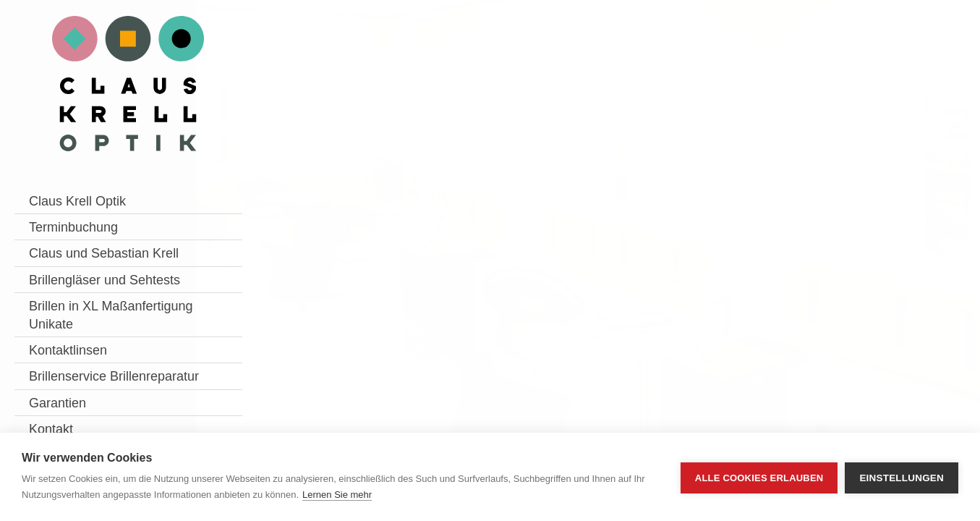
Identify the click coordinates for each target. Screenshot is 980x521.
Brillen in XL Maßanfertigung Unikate (74, 360)
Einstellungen (902, 477)
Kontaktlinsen (68, 405)
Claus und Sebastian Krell (89, 262)
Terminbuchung (73, 227)
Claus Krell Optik (77, 201)
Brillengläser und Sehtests (77, 307)
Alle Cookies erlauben (759, 477)
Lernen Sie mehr (337, 495)
